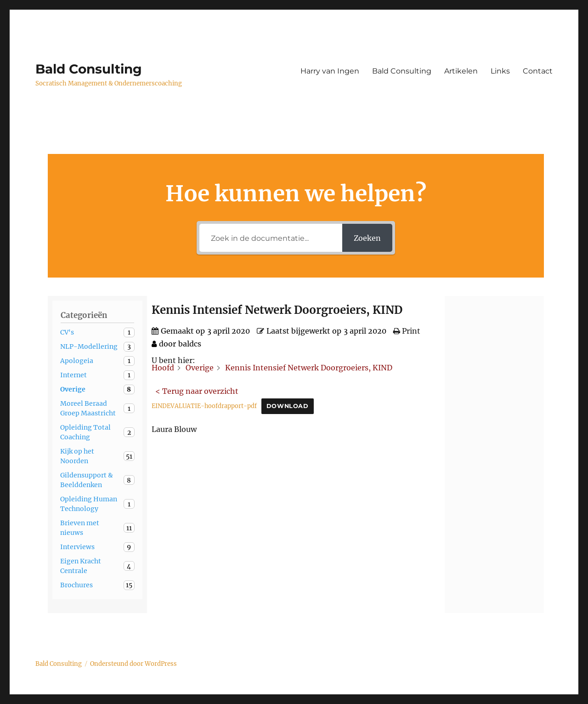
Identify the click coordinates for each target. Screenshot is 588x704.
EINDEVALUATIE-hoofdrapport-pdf (204, 406)
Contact (538, 71)
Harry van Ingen (330, 71)
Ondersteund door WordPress (133, 664)
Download (288, 406)
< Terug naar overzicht (197, 391)
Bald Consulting (89, 69)
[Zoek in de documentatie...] (271, 238)
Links (500, 71)
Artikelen (461, 71)
